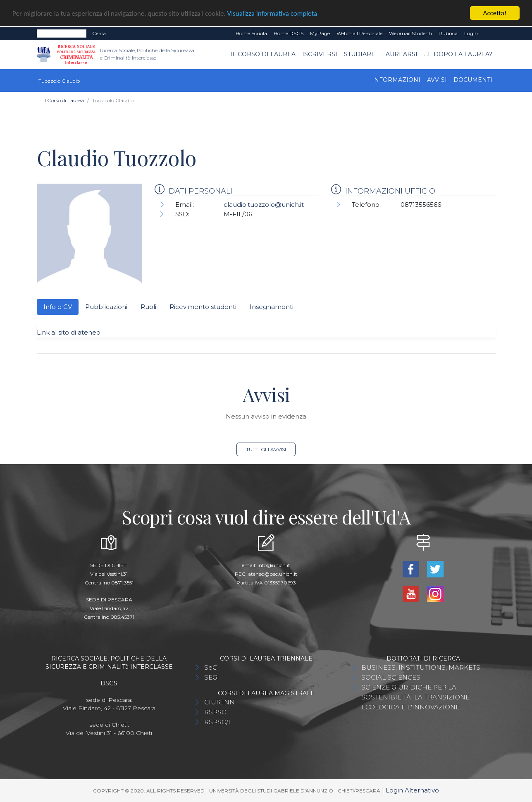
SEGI (212, 677)
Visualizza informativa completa (272, 13)
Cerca (99, 33)
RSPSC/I (217, 722)
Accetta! (495, 13)
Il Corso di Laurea (263, 54)
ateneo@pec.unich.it (273, 574)
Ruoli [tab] (148, 307)
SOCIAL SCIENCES (391, 677)
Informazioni (396, 80)
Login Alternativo (412, 790)
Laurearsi (400, 54)
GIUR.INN (219, 702)
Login (471, 33)
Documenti (473, 80)
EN (488, 34)
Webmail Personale (359, 33)
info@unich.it (274, 565)
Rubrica (448, 33)
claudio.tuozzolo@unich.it (264, 205)
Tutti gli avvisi (266, 449)
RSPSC (215, 712)
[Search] (62, 34)
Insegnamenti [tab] (272, 307)
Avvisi (437, 80)
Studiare (360, 54)
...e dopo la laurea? (458, 54)
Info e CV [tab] (58, 307)
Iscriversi (320, 54)
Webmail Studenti (410, 33)
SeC (211, 667)
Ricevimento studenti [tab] (203, 307)
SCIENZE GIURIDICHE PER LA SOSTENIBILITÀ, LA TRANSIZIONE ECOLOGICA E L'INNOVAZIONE (415, 697)
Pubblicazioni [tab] (106, 307)
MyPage (320, 33)
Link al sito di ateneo (69, 332)
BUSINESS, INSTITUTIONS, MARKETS (421, 667)
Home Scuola (251, 33)
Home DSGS (289, 33)
